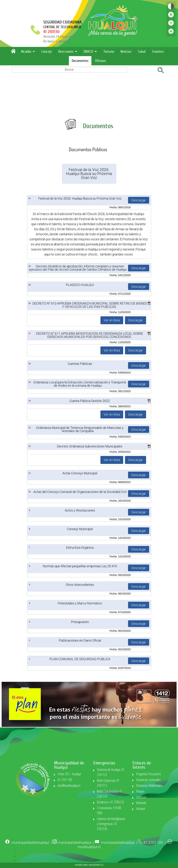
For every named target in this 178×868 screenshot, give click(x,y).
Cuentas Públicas (80, 680)
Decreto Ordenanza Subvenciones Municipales (90, 763)
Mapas (166, 791)
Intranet (166, 809)
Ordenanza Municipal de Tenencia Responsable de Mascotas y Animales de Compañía (80, 746)
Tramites (158, 52)
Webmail (166, 803)
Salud (142, 52)
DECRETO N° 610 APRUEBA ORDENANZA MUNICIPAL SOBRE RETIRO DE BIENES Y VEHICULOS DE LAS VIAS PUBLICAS (90, 622)
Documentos (80, 61)
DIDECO (88, 52)
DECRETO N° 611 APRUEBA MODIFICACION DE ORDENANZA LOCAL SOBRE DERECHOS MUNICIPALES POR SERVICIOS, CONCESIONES (90, 652)
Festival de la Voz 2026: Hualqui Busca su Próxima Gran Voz (80, 515)
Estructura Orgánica (80, 864)
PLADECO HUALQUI (80, 601)
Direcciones (66, 52)
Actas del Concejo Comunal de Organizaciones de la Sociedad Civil (80, 808)
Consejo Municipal (80, 846)
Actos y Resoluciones (80, 827)
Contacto (166, 797)
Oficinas (101, 61)
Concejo (47, 52)
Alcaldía (26, 52)
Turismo (109, 52)
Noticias (126, 52)
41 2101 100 (154, 856)
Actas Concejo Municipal (80, 790)
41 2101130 (53, 32)
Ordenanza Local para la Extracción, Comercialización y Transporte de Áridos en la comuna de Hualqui (80, 700)
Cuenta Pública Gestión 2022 (90, 717)
